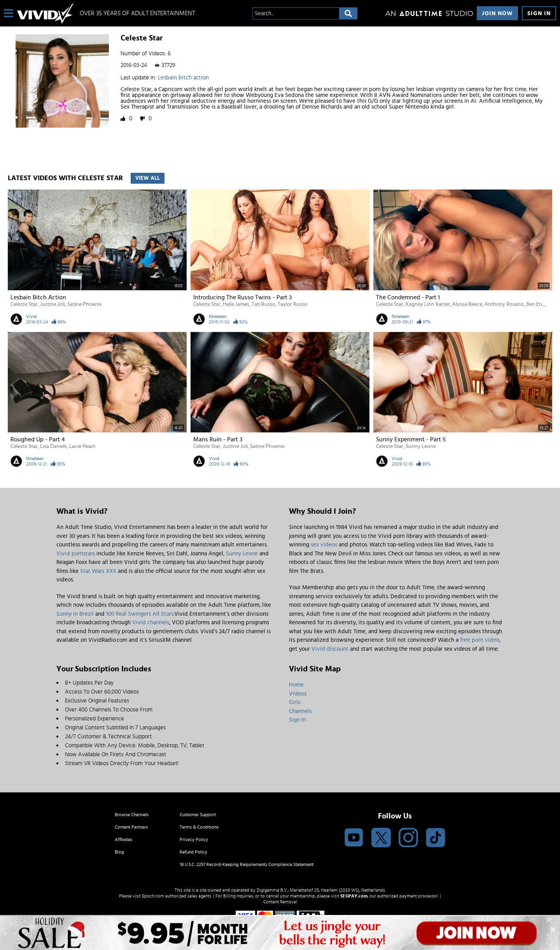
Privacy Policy (194, 839)
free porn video (480, 640)
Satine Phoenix (85, 304)
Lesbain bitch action (183, 78)
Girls (295, 702)
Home (296, 685)
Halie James (236, 304)
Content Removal (280, 902)
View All (148, 178)
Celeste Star (24, 304)
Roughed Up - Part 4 (38, 439)
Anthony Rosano (504, 304)
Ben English (540, 304)
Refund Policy (193, 852)
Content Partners (131, 827)
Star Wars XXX (98, 571)
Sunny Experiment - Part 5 (411, 439)
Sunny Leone (421, 446)
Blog (119, 852)
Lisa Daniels (53, 446)
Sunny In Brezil (75, 614)
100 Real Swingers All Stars (140, 614)
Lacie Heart (82, 446)
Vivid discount (330, 649)
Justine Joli (52, 304)
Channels (300, 711)
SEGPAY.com (354, 896)
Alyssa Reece (467, 304)
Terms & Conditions (199, 827)
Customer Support (198, 815)
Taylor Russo (292, 304)
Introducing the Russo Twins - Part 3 (242, 297)
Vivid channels (151, 623)
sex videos (324, 545)
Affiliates (123, 839)
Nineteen (218, 316)
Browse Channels (132, 815)
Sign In (539, 13)
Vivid (31, 316)
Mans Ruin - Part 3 (218, 439)
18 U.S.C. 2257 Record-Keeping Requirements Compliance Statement (247, 864)
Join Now (497, 13)
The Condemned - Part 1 (408, 297)
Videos (298, 694)
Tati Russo (263, 304)
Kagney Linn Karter (428, 304)
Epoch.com (153, 896)
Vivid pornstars (76, 554)
